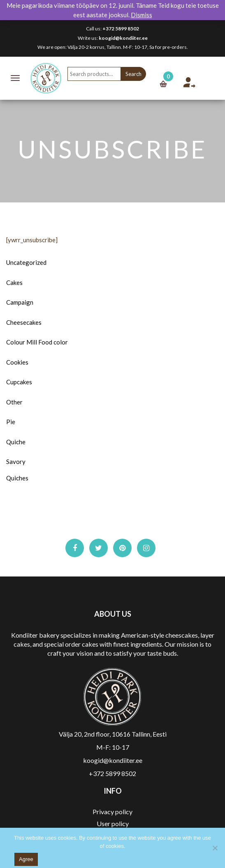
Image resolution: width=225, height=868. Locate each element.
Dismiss (141, 15)
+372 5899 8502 (121, 29)
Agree (26, 859)
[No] (215, 848)
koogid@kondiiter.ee (123, 38)
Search (133, 74)
